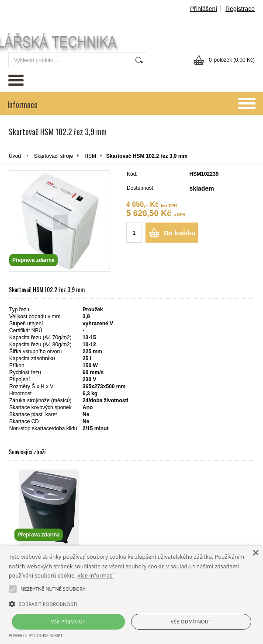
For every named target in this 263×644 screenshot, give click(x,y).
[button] (131, 603)
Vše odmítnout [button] (191, 621)
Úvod (15, 156)
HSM (90, 156)
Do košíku (180, 233)
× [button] (255, 553)
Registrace (240, 9)
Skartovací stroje (54, 156)
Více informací (95, 576)
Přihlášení (204, 9)
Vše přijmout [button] (68, 621)
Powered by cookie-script (36, 635)
